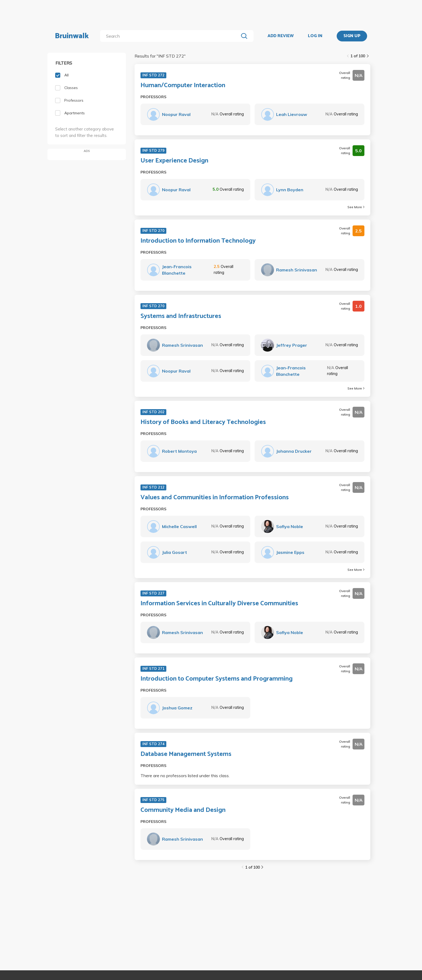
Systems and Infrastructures (181, 316)
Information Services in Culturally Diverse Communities (219, 604)
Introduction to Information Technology (198, 241)
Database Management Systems (186, 754)
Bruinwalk (72, 36)
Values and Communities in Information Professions (215, 498)
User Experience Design (174, 161)
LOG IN (315, 36)
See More (356, 207)
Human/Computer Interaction (183, 86)
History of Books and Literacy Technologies (203, 422)
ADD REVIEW (281, 36)
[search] (170, 36)
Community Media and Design (183, 810)
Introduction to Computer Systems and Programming (217, 679)
